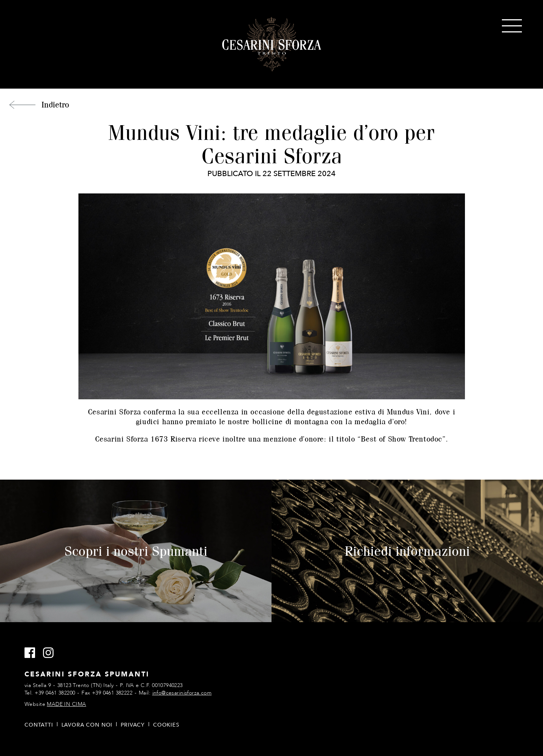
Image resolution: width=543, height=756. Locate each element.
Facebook (33, 653)
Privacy (133, 725)
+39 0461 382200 (55, 693)
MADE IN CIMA (66, 704)
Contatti (39, 725)
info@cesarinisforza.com (182, 693)
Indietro (55, 104)
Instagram (51, 653)
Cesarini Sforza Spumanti (272, 44)
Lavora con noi (87, 725)
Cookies (166, 725)
